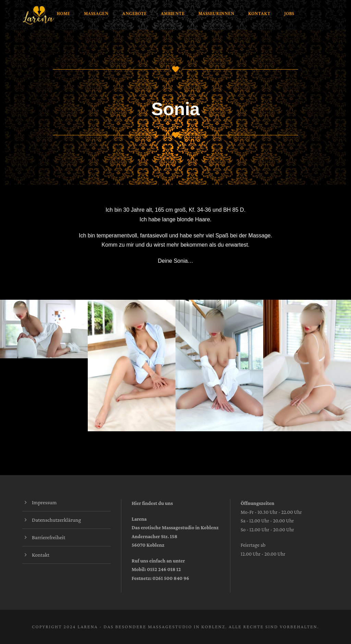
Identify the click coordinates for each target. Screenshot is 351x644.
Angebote (135, 14)
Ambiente (172, 14)
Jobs (289, 14)
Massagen (96, 14)
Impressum (44, 502)
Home (64, 14)
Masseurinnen (216, 14)
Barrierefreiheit (49, 537)
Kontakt (259, 14)
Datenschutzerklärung (56, 520)
